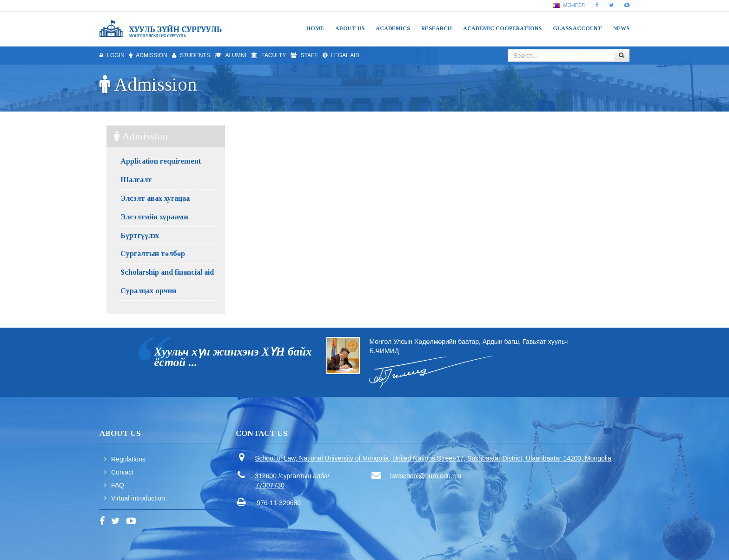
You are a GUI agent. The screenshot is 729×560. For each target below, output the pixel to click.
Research (437, 28)
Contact (122, 472)
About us (350, 28)
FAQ (118, 485)
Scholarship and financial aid (167, 272)
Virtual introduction (138, 498)
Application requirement (161, 161)
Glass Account (577, 28)
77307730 (270, 485)
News (621, 28)
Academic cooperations (502, 28)
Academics (393, 28)
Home (315, 28)
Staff (304, 55)
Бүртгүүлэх (140, 235)
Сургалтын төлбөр (153, 254)
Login (112, 55)
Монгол (569, 5)
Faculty (268, 55)
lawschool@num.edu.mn (426, 476)
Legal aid (341, 55)
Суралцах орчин (148, 291)
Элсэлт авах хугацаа (155, 198)
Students (191, 55)
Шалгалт (136, 180)
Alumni (231, 55)
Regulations (128, 459)
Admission (148, 55)
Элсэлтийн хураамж (155, 217)
